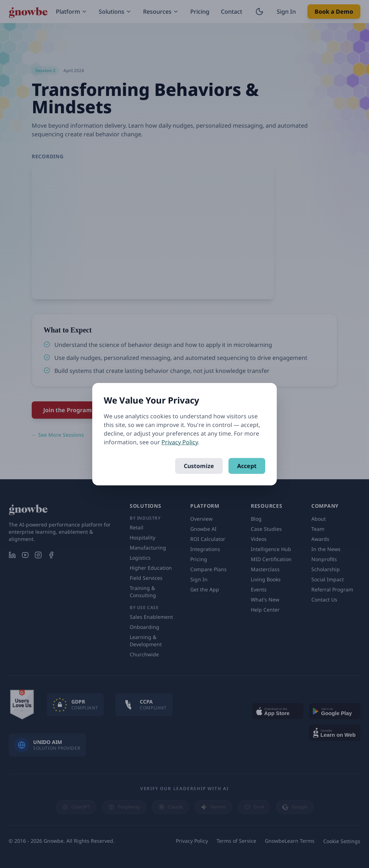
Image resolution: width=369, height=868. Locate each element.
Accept (247, 466)
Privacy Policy (180, 442)
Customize (199, 466)
